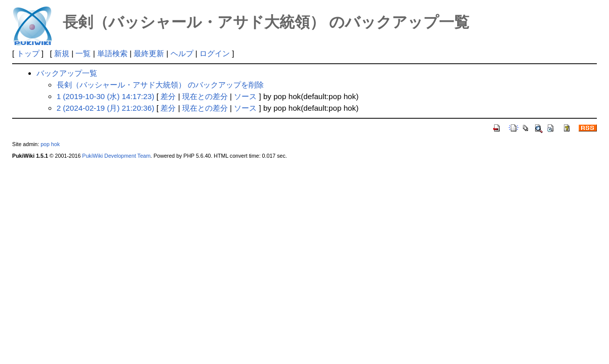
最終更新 (149, 53)
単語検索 (112, 53)
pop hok (50, 144)
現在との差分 (205, 96)
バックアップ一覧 (67, 73)
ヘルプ (182, 53)
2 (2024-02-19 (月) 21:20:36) (106, 108)
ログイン (215, 53)
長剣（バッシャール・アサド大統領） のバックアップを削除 (160, 85)
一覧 (83, 53)
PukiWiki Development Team (116, 156)
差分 (168, 96)
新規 (62, 53)
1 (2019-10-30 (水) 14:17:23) (106, 96)
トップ (28, 53)
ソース (245, 96)
